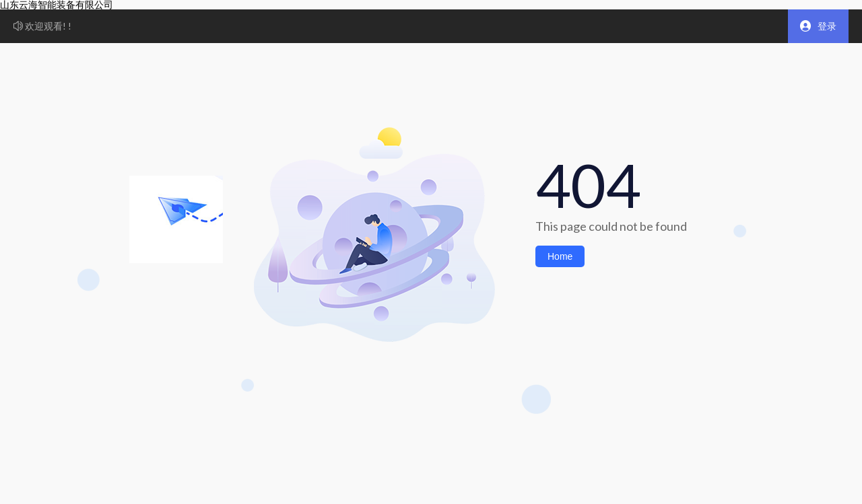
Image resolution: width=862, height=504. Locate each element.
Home (560, 256)
